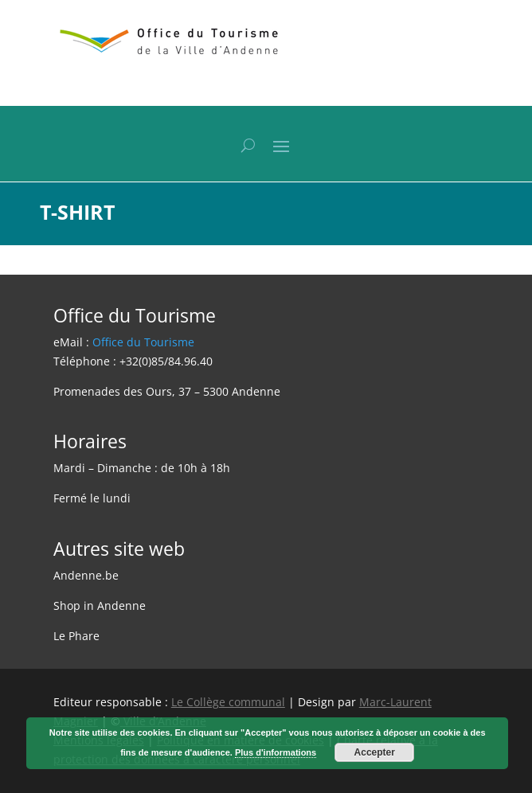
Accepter (375, 752)
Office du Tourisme (143, 342)
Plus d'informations (276, 752)
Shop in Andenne (100, 605)
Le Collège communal (228, 702)
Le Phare (76, 636)
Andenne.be (86, 575)
